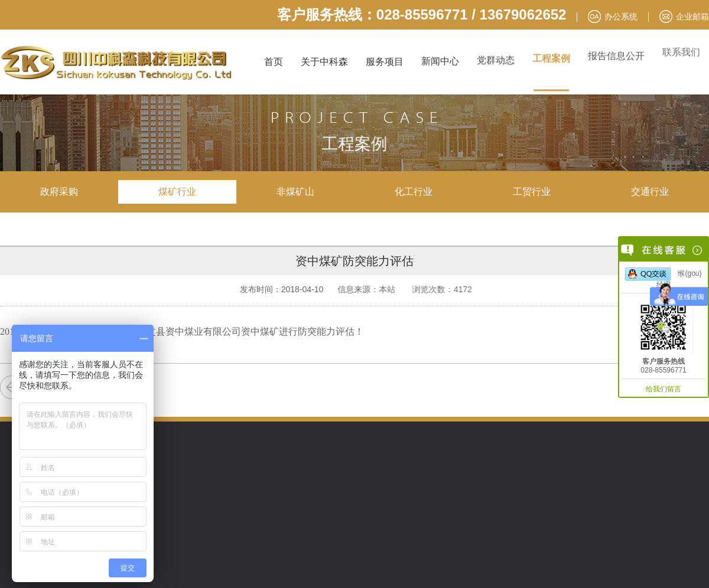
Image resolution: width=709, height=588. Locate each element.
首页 (274, 62)
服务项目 (385, 61)
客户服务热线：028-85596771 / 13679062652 (422, 14)
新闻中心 (440, 60)
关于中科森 (324, 62)
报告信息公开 (616, 51)
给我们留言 (664, 389)
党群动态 (496, 58)
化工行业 (414, 192)
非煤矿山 (295, 192)
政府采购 (59, 192)
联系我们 (681, 46)
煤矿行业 (177, 192)
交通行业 (650, 192)
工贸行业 (532, 192)
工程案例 (551, 55)
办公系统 (621, 17)
